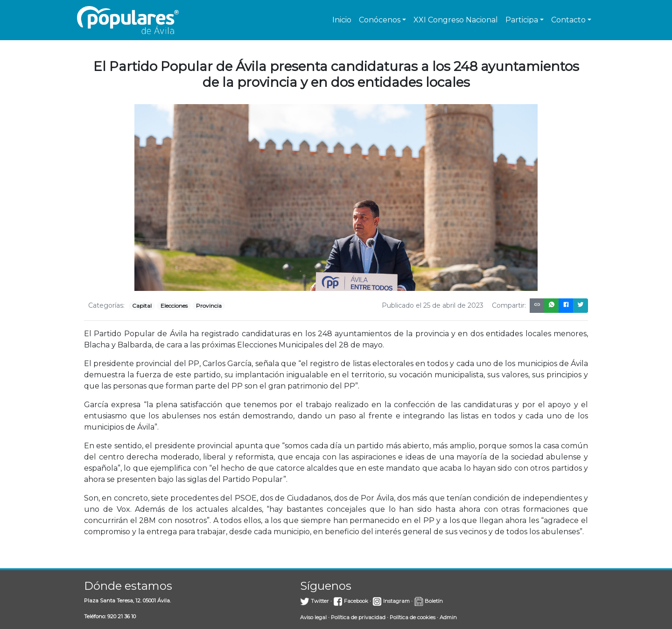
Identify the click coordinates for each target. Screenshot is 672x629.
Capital (142, 306)
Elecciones (174, 306)
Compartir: (509, 305)
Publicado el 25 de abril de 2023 (433, 305)
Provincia (209, 306)
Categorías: (106, 305)
